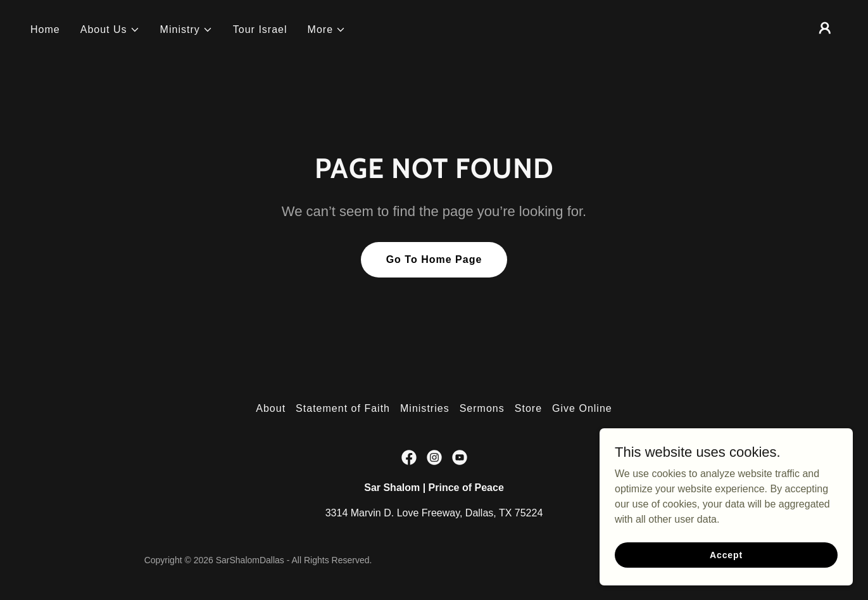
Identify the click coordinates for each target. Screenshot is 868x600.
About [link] (271, 408)
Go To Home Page (434, 259)
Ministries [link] (425, 408)
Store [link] (528, 408)
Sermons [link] (482, 408)
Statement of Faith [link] (343, 408)
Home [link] (45, 29)
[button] (110, 30)
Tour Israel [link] (260, 29)
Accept (726, 554)
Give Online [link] (582, 408)
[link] (409, 457)
